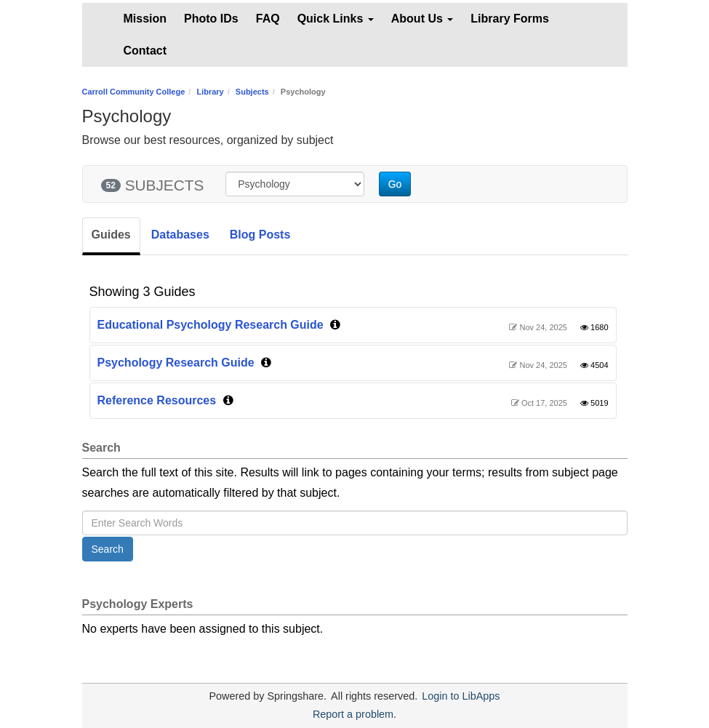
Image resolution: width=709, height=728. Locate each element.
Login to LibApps (461, 696)
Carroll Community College (134, 92)
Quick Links (336, 19)
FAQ (268, 19)
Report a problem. (354, 714)
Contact (145, 51)
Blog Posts (260, 235)
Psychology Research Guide (176, 363)
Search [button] (108, 549)
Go (395, 184)
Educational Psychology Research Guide (211, 325)
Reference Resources (157, 400)
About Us (422, 19)
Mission (145, 19)
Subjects (252, 92)
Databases (180, 235)
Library (210, 92)
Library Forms (510, 19)
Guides (111, 235)
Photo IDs (211, 19)
